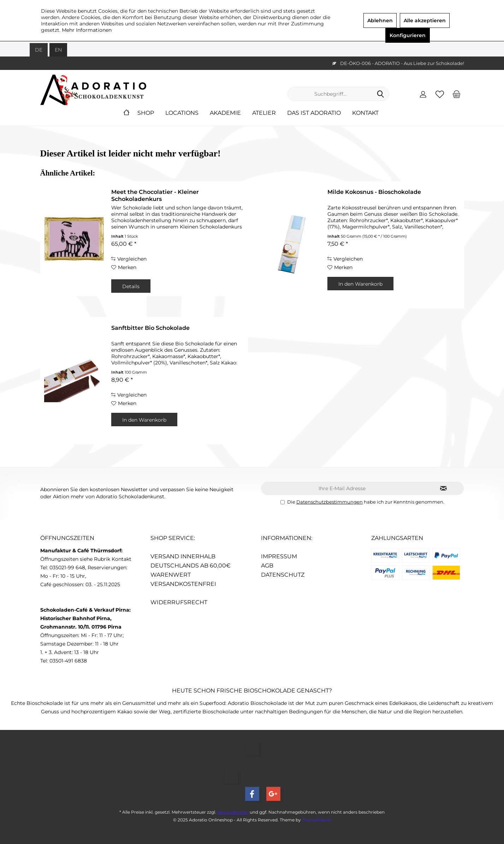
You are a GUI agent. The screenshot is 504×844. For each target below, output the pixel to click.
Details (131, 286)
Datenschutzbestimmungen (330, 502)
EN (58, 50)
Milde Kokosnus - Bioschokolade (374, 192)
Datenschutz (283, 575)
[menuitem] (456, 94)
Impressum (279, 556)
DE (39, 50)
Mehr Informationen (87, 30)
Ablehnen (380, 20)
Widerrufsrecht (179, 602)
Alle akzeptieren (425, 20)
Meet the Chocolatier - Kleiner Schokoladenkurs (155, 195)
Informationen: (287, 538)
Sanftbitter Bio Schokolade (150, 328)
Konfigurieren (408, 35)
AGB (267, 566)
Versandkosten (233, 812)
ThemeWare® (317, 820)
